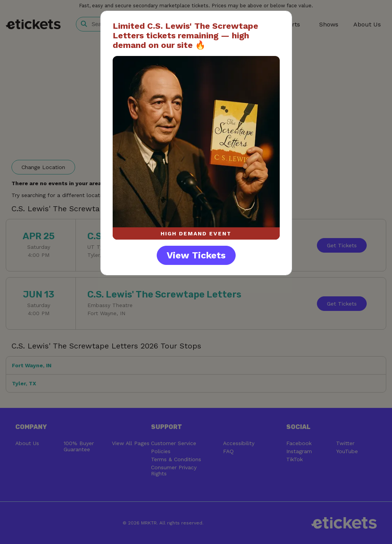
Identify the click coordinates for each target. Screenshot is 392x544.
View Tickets (196, 255)
